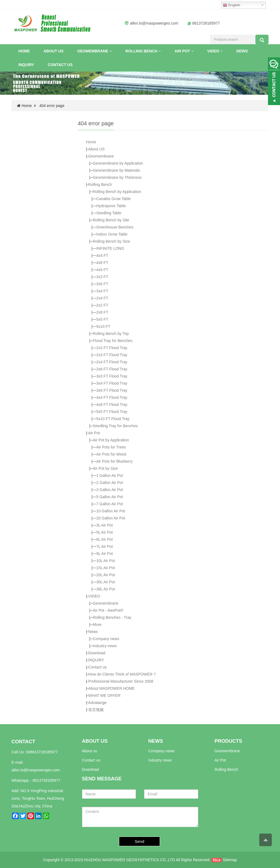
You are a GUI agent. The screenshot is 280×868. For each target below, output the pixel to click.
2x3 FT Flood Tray (112, 355)
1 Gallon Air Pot (110, 475)
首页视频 (96, 710)
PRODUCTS (228, 741)
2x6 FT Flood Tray (112, 369)
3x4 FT (102, 291)
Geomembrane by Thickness (117, 177)
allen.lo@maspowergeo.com (154, 23)
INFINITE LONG (110, 248)
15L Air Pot (106, 568)
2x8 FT (102, 312)
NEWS (156, 741)
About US (53, 51)
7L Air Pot (104, 546)
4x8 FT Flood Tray (112, 405)
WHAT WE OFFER (104, 695)
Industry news (160, 760)
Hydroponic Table (111, 206)
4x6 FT (102, 270)
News (242, 51)
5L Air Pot (104, 532)
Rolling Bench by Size (111, 241)
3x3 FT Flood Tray (112, 376)
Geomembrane (94, 51)
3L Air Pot (104, 525)
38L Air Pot (106, 589)
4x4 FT (102, 255)
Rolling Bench (143, 51)
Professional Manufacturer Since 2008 (121, 681)
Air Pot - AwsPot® (108, 610)
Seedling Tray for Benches (115, 426)
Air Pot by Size (105, 468)
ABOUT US (95, 741)
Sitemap (230, 860)
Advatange (97, 703)
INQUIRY (26, 65)
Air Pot (184, 51)
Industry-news (105, 646)
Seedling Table (109, 213)
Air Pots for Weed (111, 454)
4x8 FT (102, 263)
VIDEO (215, 51)
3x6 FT (102, 284)
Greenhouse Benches (115, 227)
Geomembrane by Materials (116, 170)
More (97, 625)
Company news (106, 639)
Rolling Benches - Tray (112, 617)
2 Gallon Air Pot (110, 483)
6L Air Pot (104, 539)
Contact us (60, 65)
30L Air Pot (106, 582)
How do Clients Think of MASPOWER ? (122, 674)
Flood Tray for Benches (113, 341)
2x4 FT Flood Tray (112, 362)
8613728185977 (46, 780)
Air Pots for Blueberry (114, 461)
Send (140, 841)
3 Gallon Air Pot (110, 490)
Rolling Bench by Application (117, 192)
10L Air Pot (106, 561)
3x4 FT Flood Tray (112, 383)
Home (24, 51)
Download (97, 653)
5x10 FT (103, 326)
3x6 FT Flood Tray (112, 390)
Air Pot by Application (111, 440)
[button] (111, 51)
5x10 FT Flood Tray (113, 419)
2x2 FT (102, 305)
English (231, 5)
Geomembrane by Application (118, 163)
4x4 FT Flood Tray (112, 397)
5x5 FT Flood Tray (112, 412)
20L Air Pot (106, 575)
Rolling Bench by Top (111, 334)
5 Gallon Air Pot (110, 497)
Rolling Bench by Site (111, 220)
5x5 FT (102, 319)
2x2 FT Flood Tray (112, 348)
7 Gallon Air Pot (110, 504)
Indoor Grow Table (112, 234)
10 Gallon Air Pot (111, 511)
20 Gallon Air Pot (111, 518)
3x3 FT (102, 277)
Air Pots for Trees (111, 447)
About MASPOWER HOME (112, 688)
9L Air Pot (104, 554)
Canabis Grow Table (113, 199)
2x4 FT (102, 298)
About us (90, 751)
